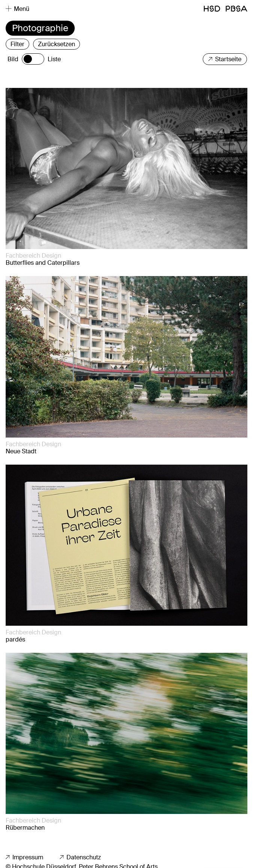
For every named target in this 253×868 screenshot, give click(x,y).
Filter (17, 44)
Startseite (225, 59)
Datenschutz (80, 857)
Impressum (24, 857)
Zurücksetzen (56, 44)
